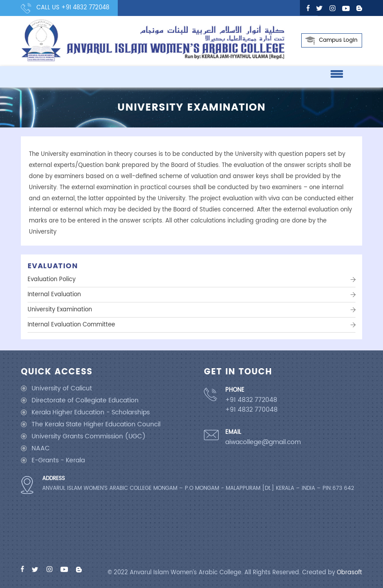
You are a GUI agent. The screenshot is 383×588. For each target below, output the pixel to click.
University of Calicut (62, 388)
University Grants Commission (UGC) (89, 436)
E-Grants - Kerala (58, 460)
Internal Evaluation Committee (71, 325)
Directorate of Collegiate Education (85, 400)
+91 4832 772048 (85, 8)
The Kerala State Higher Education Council (96, 424)
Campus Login (338, 40)
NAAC (41, 448)
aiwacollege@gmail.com (263, 442)
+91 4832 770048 (251, 410)
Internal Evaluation (54, 295)
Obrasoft (349, 573)
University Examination (60, 310)
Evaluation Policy (52, 280)
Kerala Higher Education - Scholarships (91, 412)
